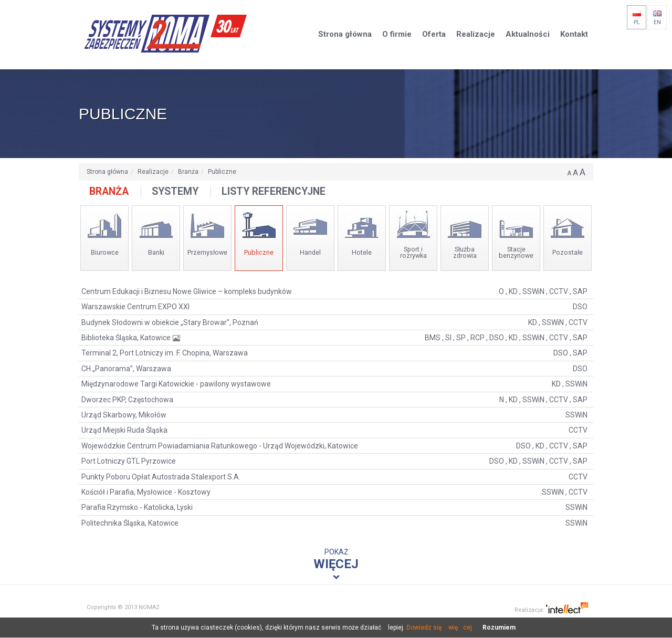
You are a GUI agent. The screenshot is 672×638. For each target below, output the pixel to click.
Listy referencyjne (274, 191)
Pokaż (336, 559)
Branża (188, 172)
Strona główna (107, 172)
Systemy (175, 191)
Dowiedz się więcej (439, 627)
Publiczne (222, 172)
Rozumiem (499, 627)
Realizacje (153, 172)
